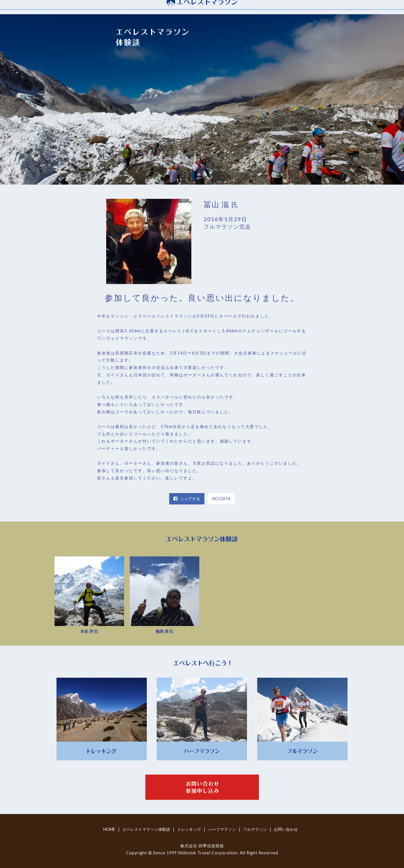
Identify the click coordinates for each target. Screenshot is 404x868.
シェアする (187, 499)
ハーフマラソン (222, 829)
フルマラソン (255, 829)
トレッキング (189, 829)
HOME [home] (109, 829)
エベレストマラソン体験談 (146, 829)
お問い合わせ (286, 829)
